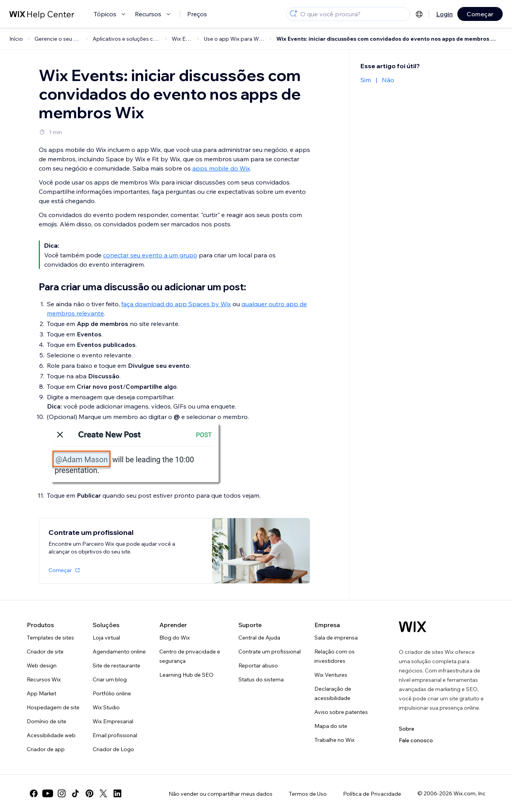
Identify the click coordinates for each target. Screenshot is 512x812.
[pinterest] (90, 793)
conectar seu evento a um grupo (150, 255)
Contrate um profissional (270, 652)
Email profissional (115, 735)
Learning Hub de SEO (186, 675)
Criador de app (46, 749)
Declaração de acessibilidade (333, 693)
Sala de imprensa (336, 638)
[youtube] (48, 793)
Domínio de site (47, 721)
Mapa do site (331, 726)
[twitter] (103, 793)
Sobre (407, 729)
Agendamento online (119, 652)
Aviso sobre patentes (341, 712)
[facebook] (34, 793)
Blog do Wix (175, 638)
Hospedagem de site (53, 707)
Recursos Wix (44, 679)
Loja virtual (106, 638)
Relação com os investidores (334, 656)
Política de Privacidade (372, 794)
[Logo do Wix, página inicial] (413, 627)
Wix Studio (106, 707)
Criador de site (45, 652)
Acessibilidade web (51, 735)
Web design (42, 665)
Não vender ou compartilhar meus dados (221, 794)
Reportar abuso (258, 665)
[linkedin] (117, 793)
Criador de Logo (113, 749)
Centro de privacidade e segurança (190, 656)
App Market (41, 693)
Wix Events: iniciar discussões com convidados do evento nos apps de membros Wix (388, 39)
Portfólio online (112, 693)
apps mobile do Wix (221, 168)
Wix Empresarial (113, 721)
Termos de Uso (308, 794)
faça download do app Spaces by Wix (176, 304)
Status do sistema (261, 679)
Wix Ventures (331, 675)
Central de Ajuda (259, 638)
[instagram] (62, 793)
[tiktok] (76, 793)
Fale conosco (416, 740)
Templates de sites (50, 638)
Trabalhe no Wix (334, 740)
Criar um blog (110, 679)
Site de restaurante (116, 665)
